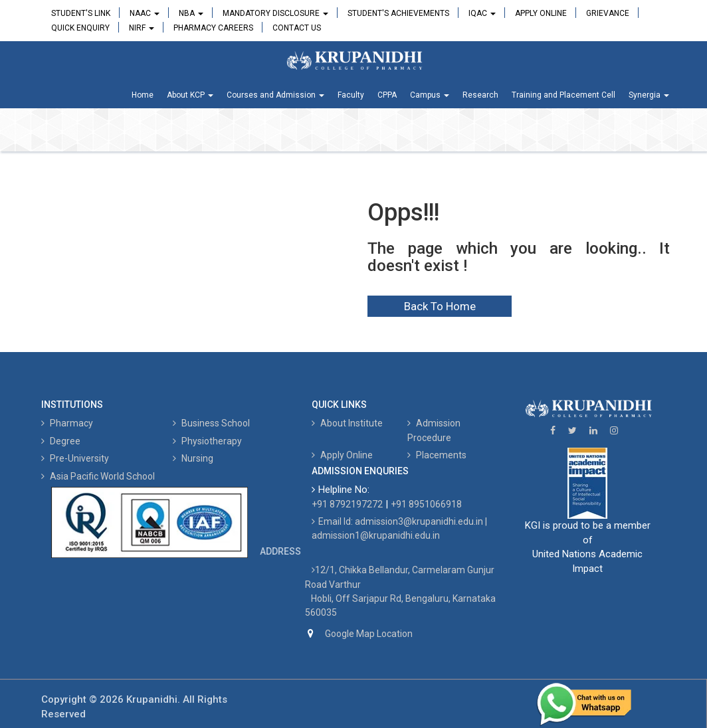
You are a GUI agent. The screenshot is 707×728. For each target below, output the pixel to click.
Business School (211, 423)
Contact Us (297, 28)
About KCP (190, 95)
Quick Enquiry (80, 28)
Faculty (351, 95)
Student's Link (81, 13)
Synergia (649, 95)
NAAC (145, 13)
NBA (191, 13)
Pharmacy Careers (213, 28)
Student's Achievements (398, 13)
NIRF (142, 28)
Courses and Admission (275, 95)
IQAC (482, 13)
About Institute (347, 423)
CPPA (387, 95)
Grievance (608, 13)
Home (143, 95)
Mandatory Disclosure (275, 13)
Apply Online (541, 13)
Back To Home (440, 306)
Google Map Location (369, 634)
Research (480, 95)
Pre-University (75, 458)
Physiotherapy (207, 441)
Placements (437, 455)
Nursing (193, 458)
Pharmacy (67, 423)
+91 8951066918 (426, 504)
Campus (430, 95)
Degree (61, 441)
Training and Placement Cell (563, 95)
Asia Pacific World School (98, 476)
